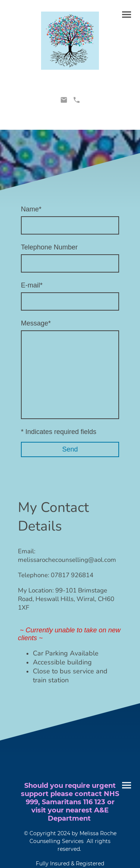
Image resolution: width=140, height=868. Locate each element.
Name (31, 209)
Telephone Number (49, 247)
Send (70, 449)
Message (36, 323)
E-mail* (32, 285)
